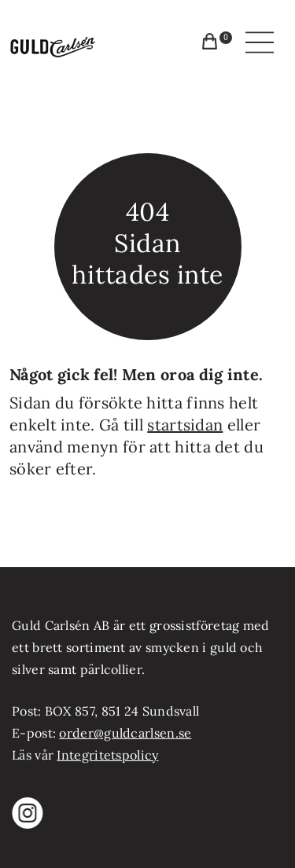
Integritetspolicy (107, 755)
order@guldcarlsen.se (125, 733)
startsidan (185, 425)
